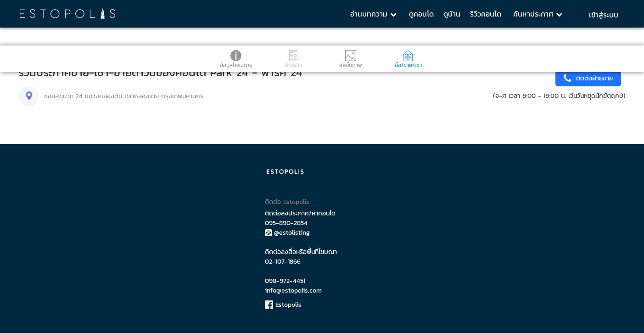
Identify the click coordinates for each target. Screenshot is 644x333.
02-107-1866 (283, 262)
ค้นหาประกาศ (538, 14)
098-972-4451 (285, 281)
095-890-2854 (286, 223)
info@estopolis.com (293, 291)
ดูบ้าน (452, 14)
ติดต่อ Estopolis (287, 202)
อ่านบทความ (373, 14)
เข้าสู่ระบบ (604, 15)
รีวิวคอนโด (486, 14)
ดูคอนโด (421, 14)
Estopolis (283, 305)
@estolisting (287, 233)
